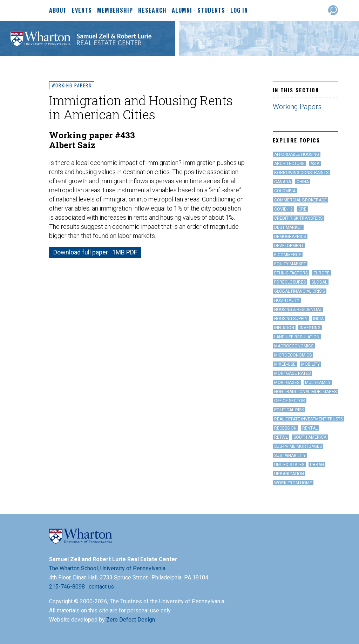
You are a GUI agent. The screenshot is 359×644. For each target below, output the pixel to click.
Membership (115, 11)
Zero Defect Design (131, 620)
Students (211, 11)
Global (319, 282)
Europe (321, 273)
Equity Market (290, 264)
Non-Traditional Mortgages (305, 392)
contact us (101, 587)
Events (82, 11)
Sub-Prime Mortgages (298, 446)
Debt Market (288, 227)
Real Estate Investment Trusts (309, 419)
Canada (283, 182)
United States (289, 465)
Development (289, 246)
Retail (281, 437)
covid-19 (283, 209)
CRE (302, 209)
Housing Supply (291, 319)
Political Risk (289, 410)
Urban (317, 465)
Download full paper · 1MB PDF (95, 252)
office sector (290, 401)
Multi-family (318, 383)
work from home (293, 483)
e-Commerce (288, 255)
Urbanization (289, 474)
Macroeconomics (294, 346)
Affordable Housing (297, 154)
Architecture (289, 164)
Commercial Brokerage (300, 200)
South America (310, 437)
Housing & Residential (298, 310)
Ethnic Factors (291, 273)
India (318, 319)
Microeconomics (293, 355)
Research (152, 11)
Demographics (290, 237)
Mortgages (287, 383)
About (58, 11)
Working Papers (72, 85)
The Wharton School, (74, 568)
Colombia (285, 191)
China (303, 182)
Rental (310, 428)
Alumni (182, 11)
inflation (284, 328)
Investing (310, 328)
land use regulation (297, 337)
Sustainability (290, 456)
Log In (239, 10)
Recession (285, 428)
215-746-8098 (67, 587)
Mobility (310, 364)
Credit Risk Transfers (298, 218)
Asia (315, 164)
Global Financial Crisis (300, 291)
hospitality (287, 300)
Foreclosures (290, 282)
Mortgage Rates (292, 373)
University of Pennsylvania (133, 568)
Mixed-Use (285, 364)
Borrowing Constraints (301, 173)
